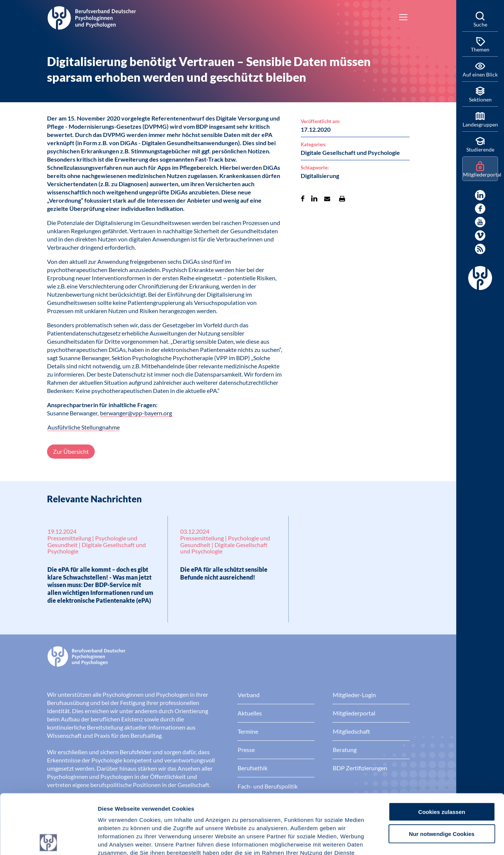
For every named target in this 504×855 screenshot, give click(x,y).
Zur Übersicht (71, 451)
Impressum (114, 810)
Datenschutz (153, 810)
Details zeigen (397, 840)
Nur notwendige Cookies (442, 774)
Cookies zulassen (442, 752)
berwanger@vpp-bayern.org (137, 413)
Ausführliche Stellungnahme (84, 427)
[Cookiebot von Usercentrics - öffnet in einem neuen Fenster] (48, 840)
